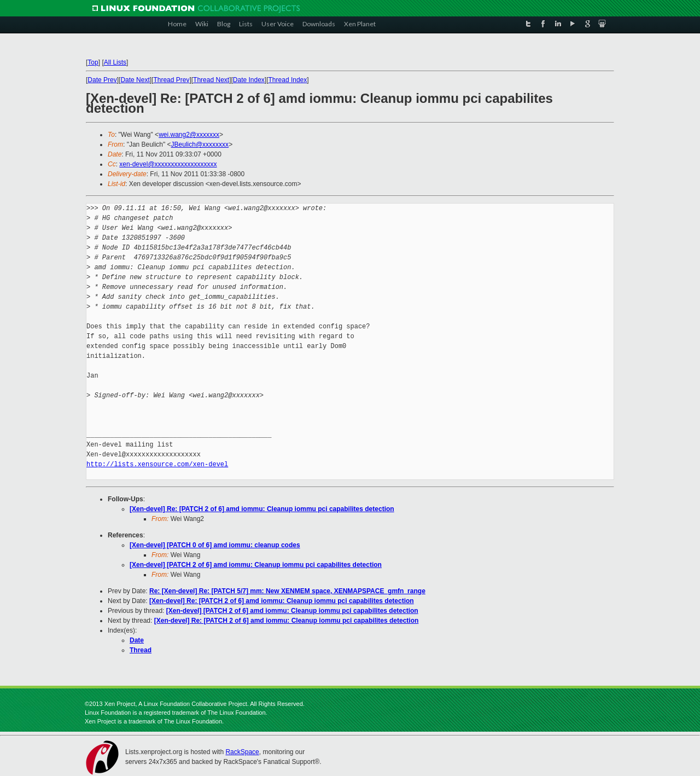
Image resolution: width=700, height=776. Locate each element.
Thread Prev (171, 80)
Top (93, 62)
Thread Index (288, 80)
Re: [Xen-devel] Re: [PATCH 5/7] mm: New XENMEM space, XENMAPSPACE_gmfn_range (287, 591)
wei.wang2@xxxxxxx (189, 135)
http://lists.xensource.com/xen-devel (157, 464)
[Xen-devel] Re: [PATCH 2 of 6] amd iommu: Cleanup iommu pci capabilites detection (262, 509)
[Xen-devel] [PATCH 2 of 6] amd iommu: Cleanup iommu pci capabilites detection (256, 565)
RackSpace (242, 752)
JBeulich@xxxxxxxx (200, 144)
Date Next (135, 80)
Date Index (249, 80)
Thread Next (211, 80)
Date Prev (102, 80)
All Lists (115, 62)
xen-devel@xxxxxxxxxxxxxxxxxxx (168, 164)
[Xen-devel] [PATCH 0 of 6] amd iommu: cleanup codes (215, 545)
